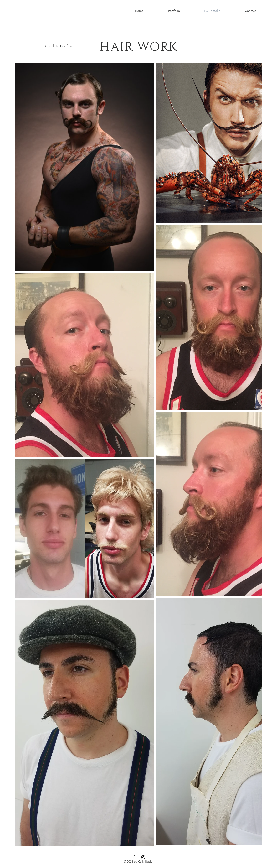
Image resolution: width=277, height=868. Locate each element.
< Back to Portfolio (59, 46)
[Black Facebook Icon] (134, 857)
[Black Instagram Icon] (143, 857)
